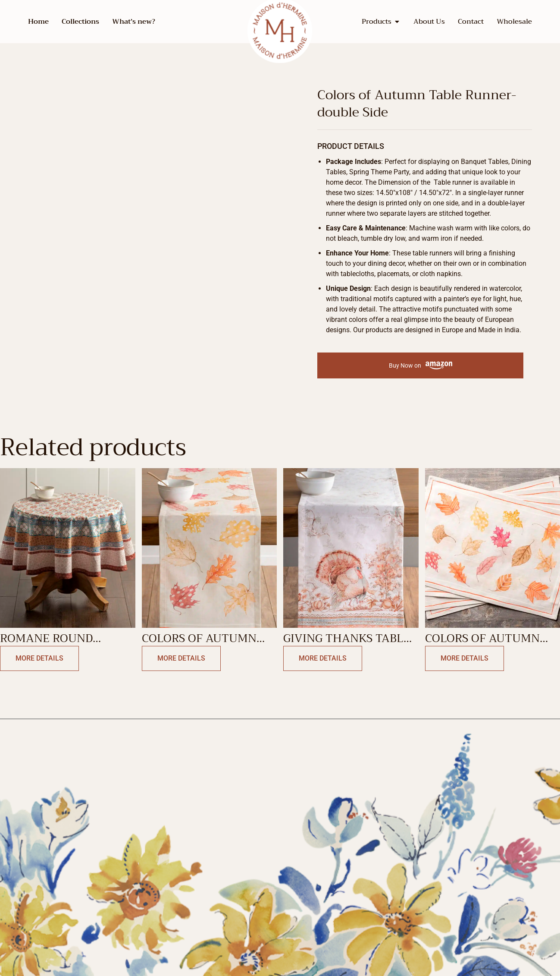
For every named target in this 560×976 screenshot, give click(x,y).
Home (38, 22)
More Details (39, 658)
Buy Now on (421, 366)
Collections (80, 22)
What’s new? (134, 22)
